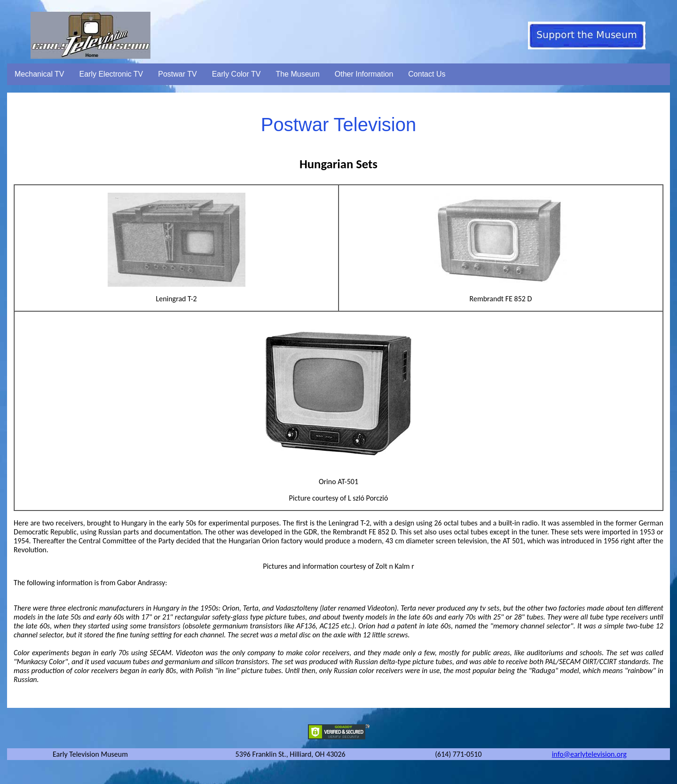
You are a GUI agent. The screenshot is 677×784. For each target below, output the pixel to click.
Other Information (364, 74)
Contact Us (427, 74)
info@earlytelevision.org (589, 754)
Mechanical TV (39, 74)
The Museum (297, 74)
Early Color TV (236, 74)
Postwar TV (177, 74)
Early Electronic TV (111, 74)
